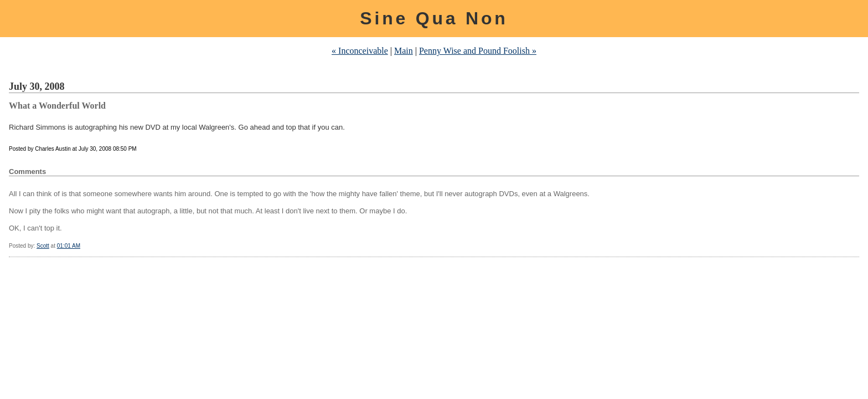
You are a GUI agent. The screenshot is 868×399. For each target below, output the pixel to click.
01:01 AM (69, 246)
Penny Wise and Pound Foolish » (478, 51)
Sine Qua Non (434, 18)
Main (404, 51)
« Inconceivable (360, 51)
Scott (43, 246)
